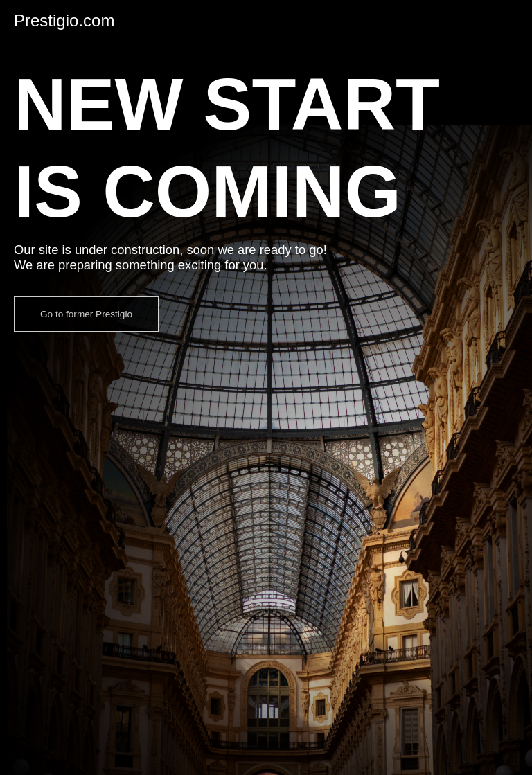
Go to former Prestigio (86, 314)
